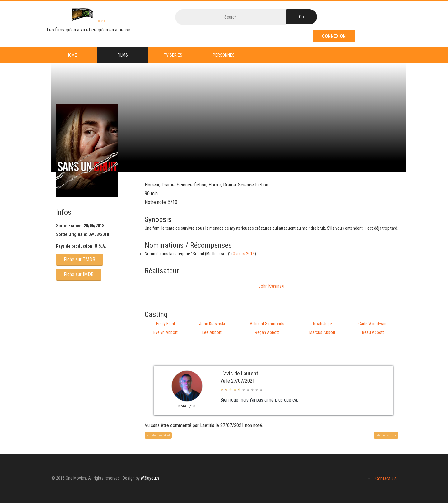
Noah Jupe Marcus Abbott (322, 328)
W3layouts (150, 478)
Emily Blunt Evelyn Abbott (166, 328)
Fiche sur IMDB (79, 274)
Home (72, 55)
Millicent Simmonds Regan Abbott (267, 328)
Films (123, 55)
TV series (173, 55)
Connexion (335, 36)
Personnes (224, 55)
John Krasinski (271, 286)
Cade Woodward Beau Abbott (373, 328)
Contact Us (386, 479)
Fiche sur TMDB (79, 259)
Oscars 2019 (244, 254)
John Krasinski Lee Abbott (212, 328)
